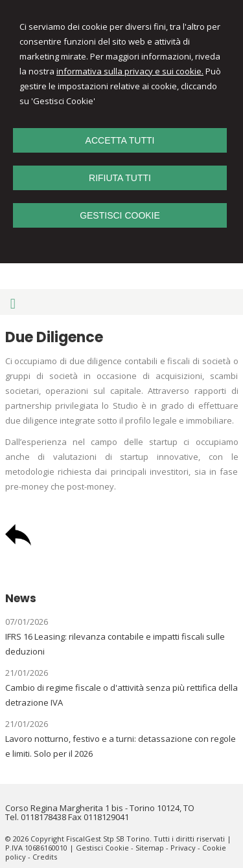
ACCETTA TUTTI (120, 140)
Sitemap (150, 848)
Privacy (183, 848)
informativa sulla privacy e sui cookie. (130, 71)
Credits (45, 857)
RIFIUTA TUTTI (120, 178)
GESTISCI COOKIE (120, 215)
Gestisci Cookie (102, 848)
